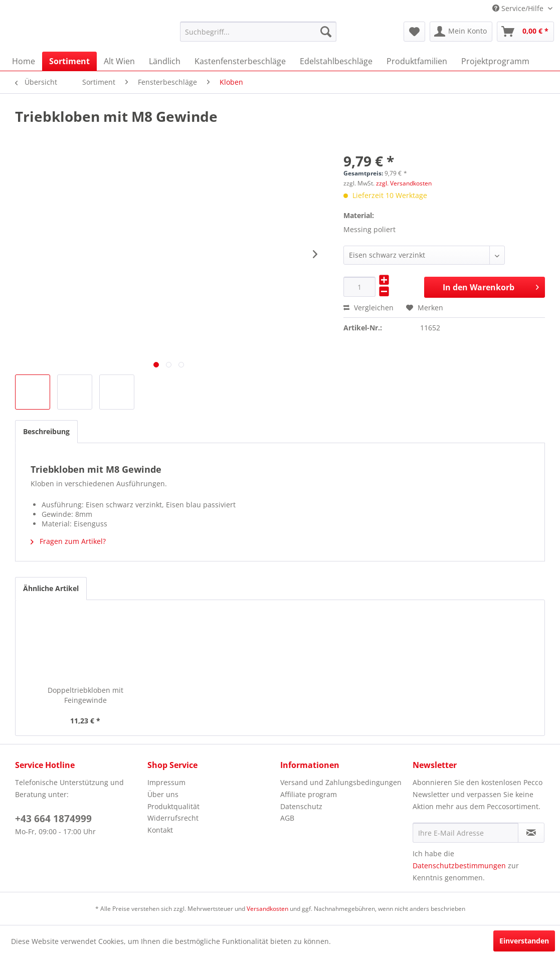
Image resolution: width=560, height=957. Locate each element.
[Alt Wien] (119, 61)
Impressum (166, 782)
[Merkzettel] (414, 32)
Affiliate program (309, 794)
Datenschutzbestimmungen (459, 866)
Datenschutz (301, 806)
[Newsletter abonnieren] (531, 833)
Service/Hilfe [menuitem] (519, 8)
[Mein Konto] (461, 32)
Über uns (163, 794)
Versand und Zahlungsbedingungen (341, 782)
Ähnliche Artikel (51, 588)
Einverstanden (524, 941)
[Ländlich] (165, 61)
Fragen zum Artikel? (68, 541)
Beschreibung (46, 431)
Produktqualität (173, 806)
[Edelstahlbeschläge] (336, 61)
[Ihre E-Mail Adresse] (465, 833)
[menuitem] (258, 32)
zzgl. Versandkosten (404, 183)
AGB (287, 818)
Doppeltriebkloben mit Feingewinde (85, 695)
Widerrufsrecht (173, 818)
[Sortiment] (69, 61)
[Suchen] (326, 32)
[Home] (24, 61)
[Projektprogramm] (495, 61)
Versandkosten (267, 909)
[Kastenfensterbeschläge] (240, 61)
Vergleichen (368, 308)
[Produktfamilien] (417, 61)
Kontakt (160, 830)
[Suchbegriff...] (258, 32)
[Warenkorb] (525, 32)
